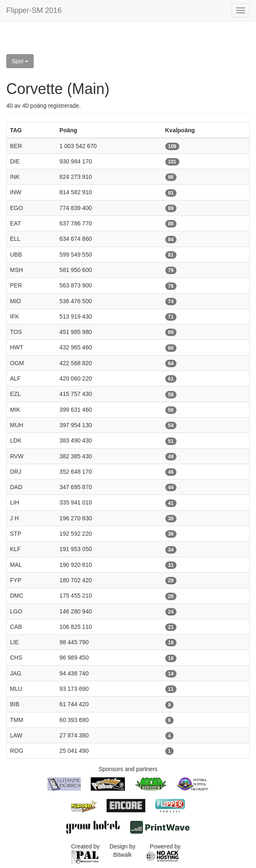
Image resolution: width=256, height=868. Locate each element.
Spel (20, 61)
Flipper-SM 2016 (34, 10)
